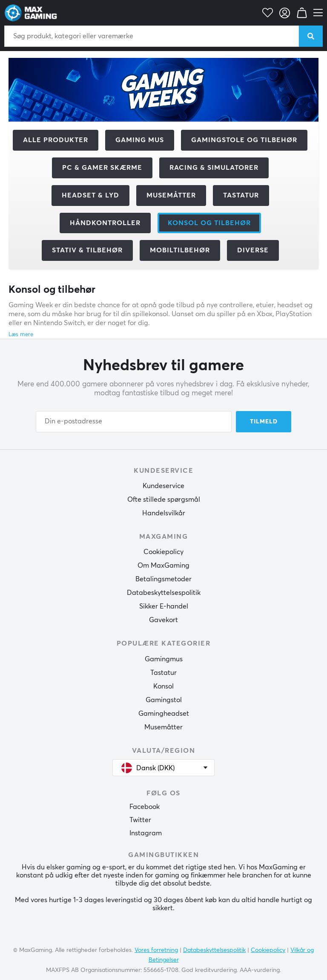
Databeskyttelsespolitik (164, 593)
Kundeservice (163, 486)
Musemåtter (171, 195)
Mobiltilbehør (180, 250)
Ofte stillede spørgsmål (164, 500)
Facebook (145, 807)
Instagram (146, 833)
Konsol (163, 686)
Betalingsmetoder (163, 579)
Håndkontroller (105, 223)
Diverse (253, 250)
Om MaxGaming (163, 566)
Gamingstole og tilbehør (244, 140)
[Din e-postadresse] (134, 422)
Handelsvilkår (164, 513)
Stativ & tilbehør (87, 250)
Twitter (140, 820)
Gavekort (163, 620)
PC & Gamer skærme (102, 168)
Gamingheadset (164, 714)
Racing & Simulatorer (214, 168)
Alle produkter (56, 140)
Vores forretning (156, 950)
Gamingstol (164, 700)
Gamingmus (164, 659)
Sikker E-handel (164, 606)
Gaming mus (140, 140)
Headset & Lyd (90, 195)
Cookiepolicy (163, 552)
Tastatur (241, 195)
